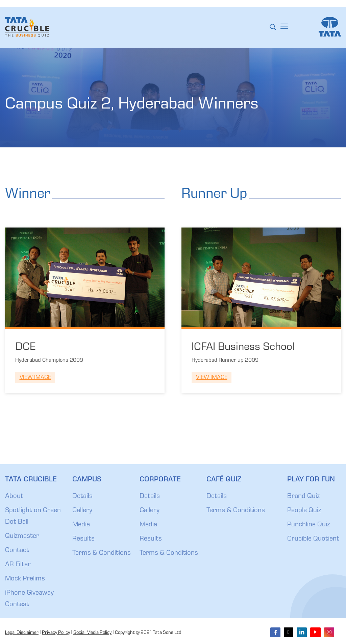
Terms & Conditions (102, 553)
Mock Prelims (25, 579)
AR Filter (18, 565)
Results (83, 539)
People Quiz (304, 511)
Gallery (82, 511)
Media (81, 525)
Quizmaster (22, 536)
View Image (35, 378)
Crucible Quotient (313, 539)
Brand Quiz (303, 497)
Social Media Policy (92, 633)
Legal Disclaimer (22, 633)
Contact (17, 551)
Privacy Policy (56, 633)
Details (82, 497)
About (14, 497)
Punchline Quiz (308, 525)
